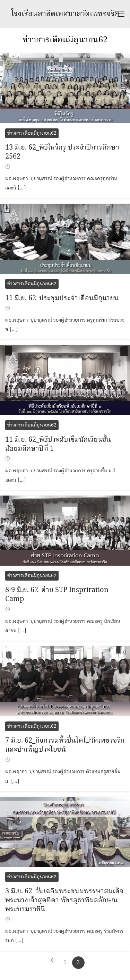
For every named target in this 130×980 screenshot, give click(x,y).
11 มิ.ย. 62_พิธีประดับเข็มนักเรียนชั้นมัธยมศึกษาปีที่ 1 (58, 444)
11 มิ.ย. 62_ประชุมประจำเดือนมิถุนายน (62, 298)
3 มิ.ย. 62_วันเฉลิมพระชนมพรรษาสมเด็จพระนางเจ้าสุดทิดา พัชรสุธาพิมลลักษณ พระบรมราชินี (64, 900)
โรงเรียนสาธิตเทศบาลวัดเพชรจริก (65, 14)
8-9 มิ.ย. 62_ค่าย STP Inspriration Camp (57, 595)
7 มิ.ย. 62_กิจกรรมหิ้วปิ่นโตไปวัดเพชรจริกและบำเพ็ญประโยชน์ (65, 745)
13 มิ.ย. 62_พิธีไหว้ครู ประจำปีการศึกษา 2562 (62, 152)
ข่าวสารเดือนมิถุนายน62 (65, 40)
